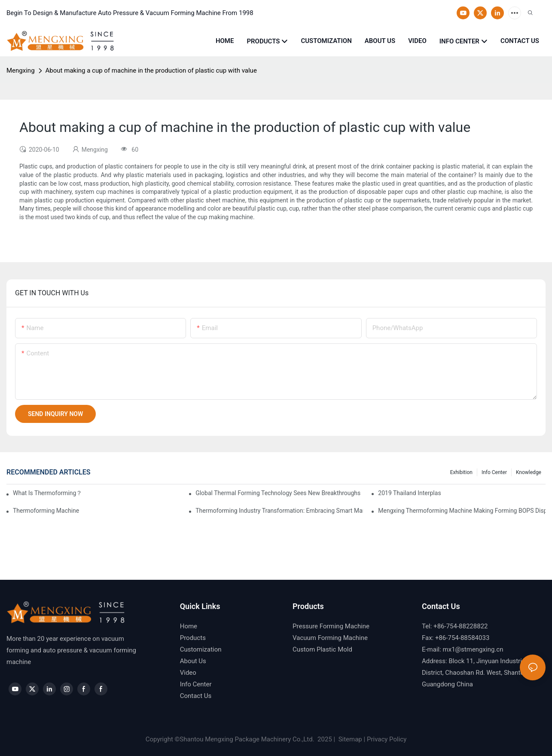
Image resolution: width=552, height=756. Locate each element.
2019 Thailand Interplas (409, 493)
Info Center (494, 472)
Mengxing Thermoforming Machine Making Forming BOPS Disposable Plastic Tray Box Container (462, 511)
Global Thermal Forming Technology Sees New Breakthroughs (278, 493)
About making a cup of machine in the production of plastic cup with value (151, 70)
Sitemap (349, 739)
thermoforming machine (46, 511)
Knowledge (529, 472)
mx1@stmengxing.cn (473, 649)
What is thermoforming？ (47, 493)
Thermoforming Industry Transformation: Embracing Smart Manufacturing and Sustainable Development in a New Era (279, 511)
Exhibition (461, 472)
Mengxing (21, 70)
